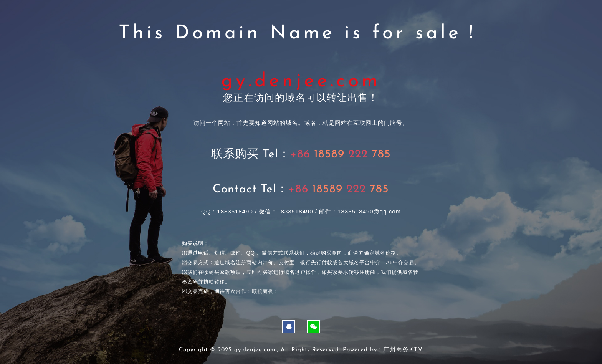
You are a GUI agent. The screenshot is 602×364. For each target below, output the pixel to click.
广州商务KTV (403, 350)
